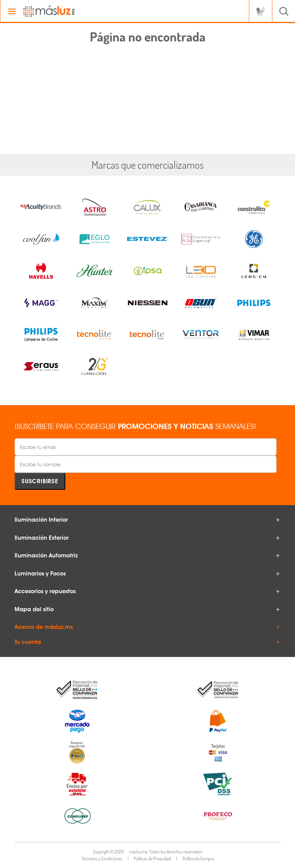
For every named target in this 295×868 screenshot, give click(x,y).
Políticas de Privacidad (152, 859)
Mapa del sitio (34, 609)
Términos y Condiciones (102, 859)
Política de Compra (198, 859)
